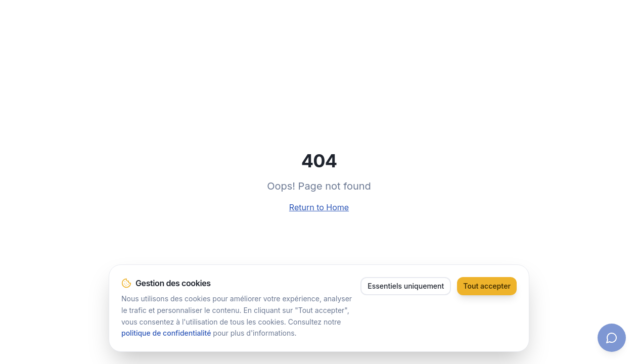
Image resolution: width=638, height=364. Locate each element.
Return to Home (319, 207)
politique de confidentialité (166, 333)
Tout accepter (487, 286)
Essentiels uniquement (406, 286)
